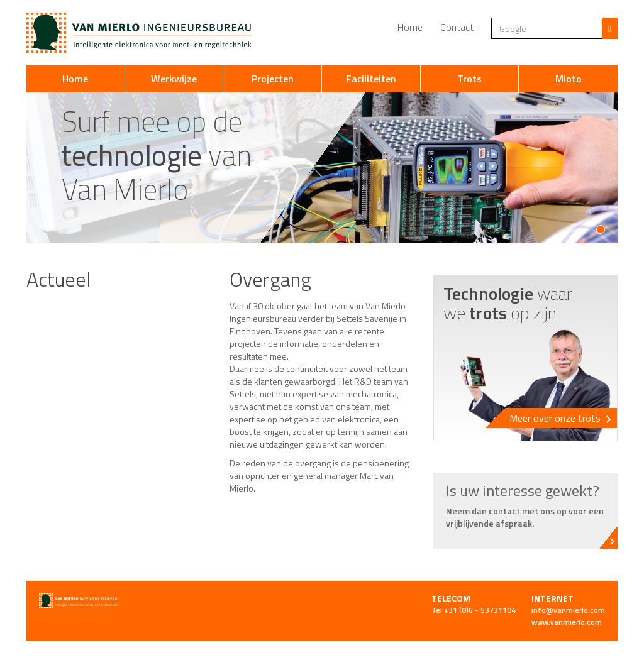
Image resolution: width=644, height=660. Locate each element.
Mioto (569, 79)
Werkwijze (174, 79)
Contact (457, 27)
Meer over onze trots (560, 418)
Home (410, 27)
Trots (469, 79)
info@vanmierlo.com (568, 610)
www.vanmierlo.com (567, 622)
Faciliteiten (371, 79)
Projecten (273, 79)
